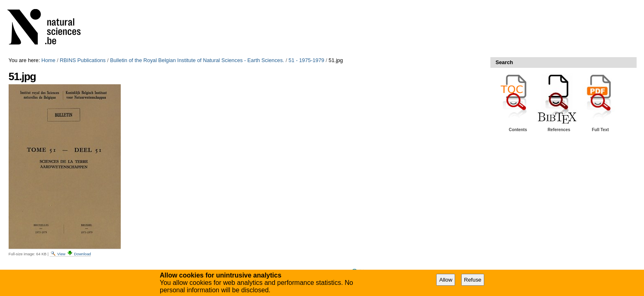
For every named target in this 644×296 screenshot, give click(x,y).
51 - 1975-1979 (307, 60)
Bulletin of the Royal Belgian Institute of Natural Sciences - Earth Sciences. (197, 60)
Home (48, 60)
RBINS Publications (83, 60)
